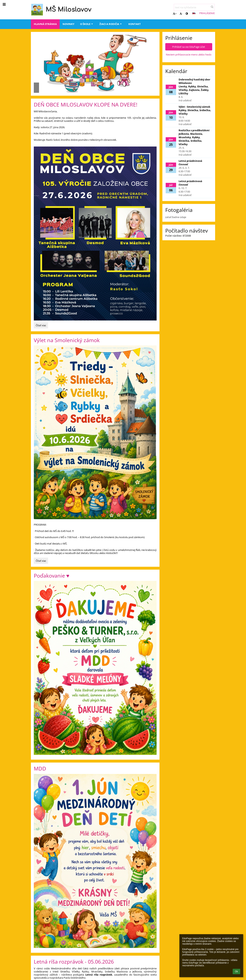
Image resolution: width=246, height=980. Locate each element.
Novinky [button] (68, 24)
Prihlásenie (207, 13)
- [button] (181, 14)
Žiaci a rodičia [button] (111, 24)
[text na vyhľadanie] (194, 7)
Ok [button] (236, 971)
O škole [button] (87, 24)
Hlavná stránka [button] (45, 24)
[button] (194, 13)
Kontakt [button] (135, 24)
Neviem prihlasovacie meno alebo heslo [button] (189, 55)
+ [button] (175, 14)
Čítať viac (42, 326)
